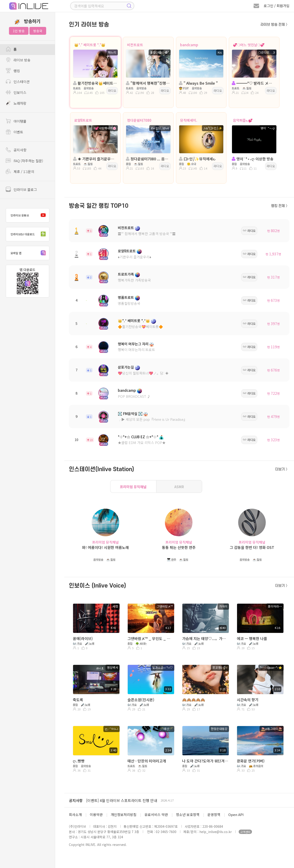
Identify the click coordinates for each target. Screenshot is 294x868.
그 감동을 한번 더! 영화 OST (252, 547)
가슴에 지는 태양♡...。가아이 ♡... (205, 638)
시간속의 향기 (248, 700)
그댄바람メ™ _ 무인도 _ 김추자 (150, 638)
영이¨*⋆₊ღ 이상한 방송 (253, 159)
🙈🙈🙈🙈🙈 (194, 700)
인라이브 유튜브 (29, 215)
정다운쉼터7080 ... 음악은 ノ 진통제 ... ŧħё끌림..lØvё (148, 159)
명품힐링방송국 (129, 303)
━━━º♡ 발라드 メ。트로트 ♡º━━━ (254, 83)
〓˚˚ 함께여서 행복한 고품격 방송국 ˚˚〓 (147, 234)
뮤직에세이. (189, 120)
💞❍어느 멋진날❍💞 (249, 45)
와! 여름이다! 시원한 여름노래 (105, 547)
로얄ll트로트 (83, 120)
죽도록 (78, 700)
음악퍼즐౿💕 (243, 120)
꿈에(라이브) (83, 638)
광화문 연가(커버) (251, 761)
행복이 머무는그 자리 (133, 344)
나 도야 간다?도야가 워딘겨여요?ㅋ (205, 761)
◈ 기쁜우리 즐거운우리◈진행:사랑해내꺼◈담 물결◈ (95, 159)
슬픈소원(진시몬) (141, 700)
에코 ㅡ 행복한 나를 (252, 638)
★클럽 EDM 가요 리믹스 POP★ (142, 443)
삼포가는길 (126, 367)
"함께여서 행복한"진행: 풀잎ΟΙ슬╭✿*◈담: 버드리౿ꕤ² (148, 83)
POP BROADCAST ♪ (134, 396)
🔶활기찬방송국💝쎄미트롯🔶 (140, 327)
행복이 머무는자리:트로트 (136, 350)
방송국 (38, 31)
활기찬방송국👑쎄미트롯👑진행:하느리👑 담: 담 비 (95, 83)
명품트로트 (126, 297)
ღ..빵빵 (79, 761)
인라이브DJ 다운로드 (29, 234)
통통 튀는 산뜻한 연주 (179, 547)
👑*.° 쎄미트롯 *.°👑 (90, 45)
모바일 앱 (29, 253)
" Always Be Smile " (198, 83)
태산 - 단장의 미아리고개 (147, 761)
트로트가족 (126, 274)
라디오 (112, 91)
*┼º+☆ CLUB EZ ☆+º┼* (138, 437)
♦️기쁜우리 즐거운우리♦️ (134, 257)
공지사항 (76, 800)
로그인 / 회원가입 (277, 6)
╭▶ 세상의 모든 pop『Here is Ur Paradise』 (152, 419)
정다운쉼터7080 (139, 120)
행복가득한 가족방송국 (134, 280)
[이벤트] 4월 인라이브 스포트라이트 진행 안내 (122, 800)
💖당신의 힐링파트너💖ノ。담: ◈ (143, 373)
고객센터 (245, 832)
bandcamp (189, 45)
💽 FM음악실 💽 (130, 414)
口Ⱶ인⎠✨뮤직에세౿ (197, 159)
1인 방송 (19, 31)
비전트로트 (135, 45)
